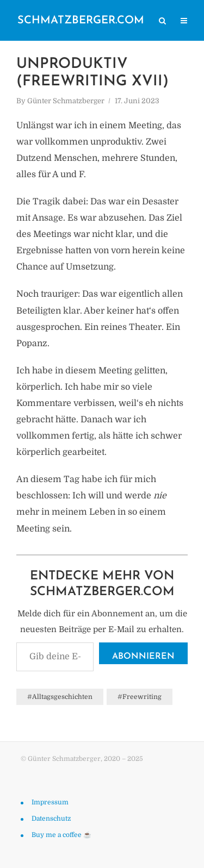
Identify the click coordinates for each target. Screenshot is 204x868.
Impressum (50, 802)
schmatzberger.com (81, 21)
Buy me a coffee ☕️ (61, 835)
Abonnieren (143, 657)
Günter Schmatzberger (66, 101)
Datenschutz (51, 819)
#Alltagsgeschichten (60, 697)
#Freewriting (140, 697)
